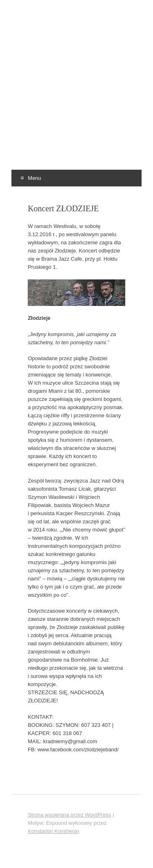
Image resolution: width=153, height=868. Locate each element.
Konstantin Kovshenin (53, 831)
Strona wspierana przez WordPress (69, 815)
